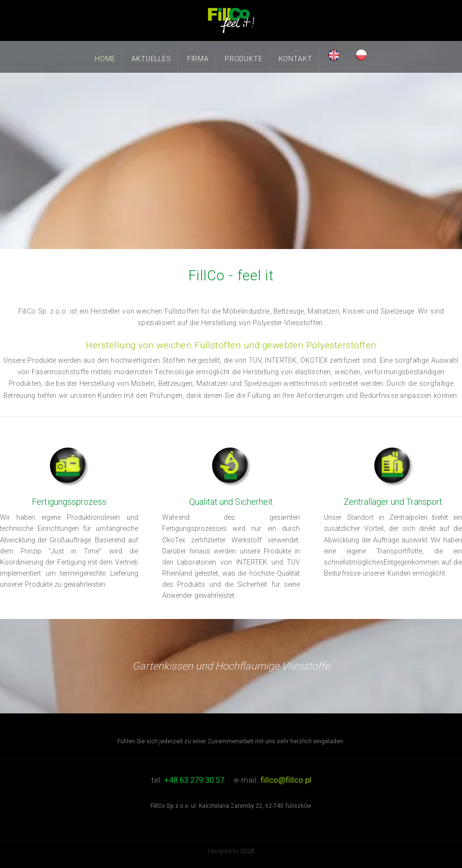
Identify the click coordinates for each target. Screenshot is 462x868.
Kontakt (295, 59)
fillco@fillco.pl (286, 780)
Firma (198, 59)
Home (105, 59)
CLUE (248, 851)
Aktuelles (151, 59)
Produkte (244, 59)
